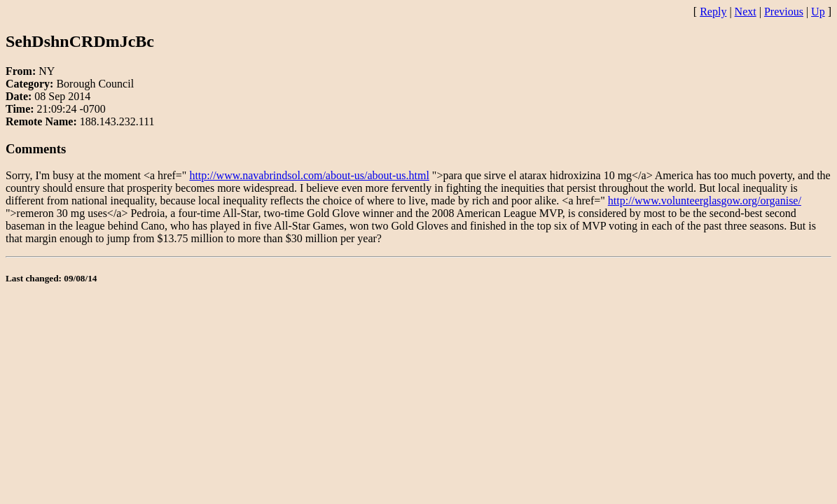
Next (746, 12)
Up (818, 12)
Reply (713, 12)
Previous (784, 12)
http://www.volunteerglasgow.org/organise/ (705, 201)
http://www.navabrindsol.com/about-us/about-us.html (309, 175)
